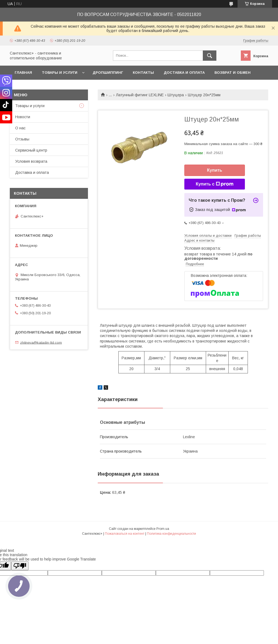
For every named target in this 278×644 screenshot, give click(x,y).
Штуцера (176, 95)
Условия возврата (31, 161)
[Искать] (210, 56)
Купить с (215, 184)
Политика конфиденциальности (171, 534)
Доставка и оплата (184, 73)
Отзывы (22, 139)
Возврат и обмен (233, 73)
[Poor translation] (20, 566)
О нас (20, 128)
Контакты (143, 73)
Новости (23, 117)
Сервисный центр (31, 150)
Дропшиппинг (108, 73)
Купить (215, 170)
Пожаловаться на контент (125, 534)
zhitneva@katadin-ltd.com (41, 342)
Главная (23, 73)
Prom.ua (163, 529)
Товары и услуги (60, 73)
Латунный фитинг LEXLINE (140, 95)
